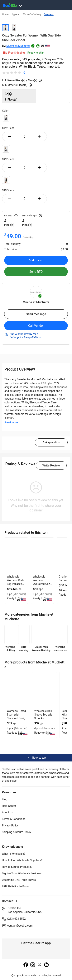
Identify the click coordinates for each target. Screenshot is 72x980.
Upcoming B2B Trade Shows (19, 880)
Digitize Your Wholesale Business (22, 873)
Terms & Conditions (14, 819)
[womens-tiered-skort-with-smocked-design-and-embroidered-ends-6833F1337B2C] (17, 690)
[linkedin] (46, 965)
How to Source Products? (17, 867)
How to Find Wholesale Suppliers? (22, 860)
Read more (11, 422)
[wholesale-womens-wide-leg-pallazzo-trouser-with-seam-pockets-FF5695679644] (16, 556)
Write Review (51, 465)
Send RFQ (36, 272)
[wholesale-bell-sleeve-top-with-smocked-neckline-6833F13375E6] (44, 690)
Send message (36, 314)
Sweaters (49, 14)
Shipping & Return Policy (17, 832)
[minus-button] (10, 136)
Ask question (51, 442)
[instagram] (33, 965)
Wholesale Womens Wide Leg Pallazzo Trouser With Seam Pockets (15, 584)
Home (5, 14)
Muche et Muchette (18, 46)
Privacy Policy (10, 825)
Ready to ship (36, 53)
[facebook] (26, 965)
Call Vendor (36, 326)
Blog (5, 799)
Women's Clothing (32, 14)
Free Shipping (13, 53)
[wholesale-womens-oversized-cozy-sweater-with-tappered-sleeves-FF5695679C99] (42, 556)
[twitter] (40, 965)
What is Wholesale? (14, 854)
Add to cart (36, 260)
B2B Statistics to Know (15, 886)
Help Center (9, 806)
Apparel (15, 14)
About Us (7, 812)
